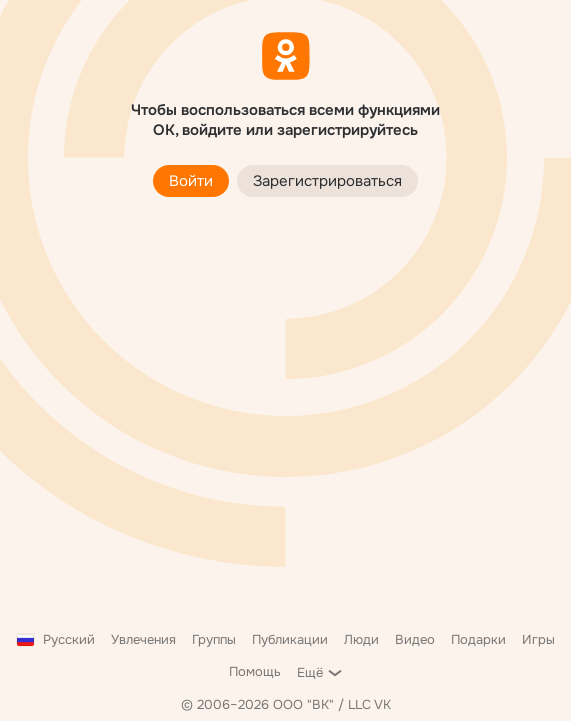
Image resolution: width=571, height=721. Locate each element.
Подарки (478, 639)
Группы (214, 639)
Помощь (255, 671)
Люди (361, 639)
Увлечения (143, 639)
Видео (415, 639)
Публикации (290, 639)
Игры (538, 639)
